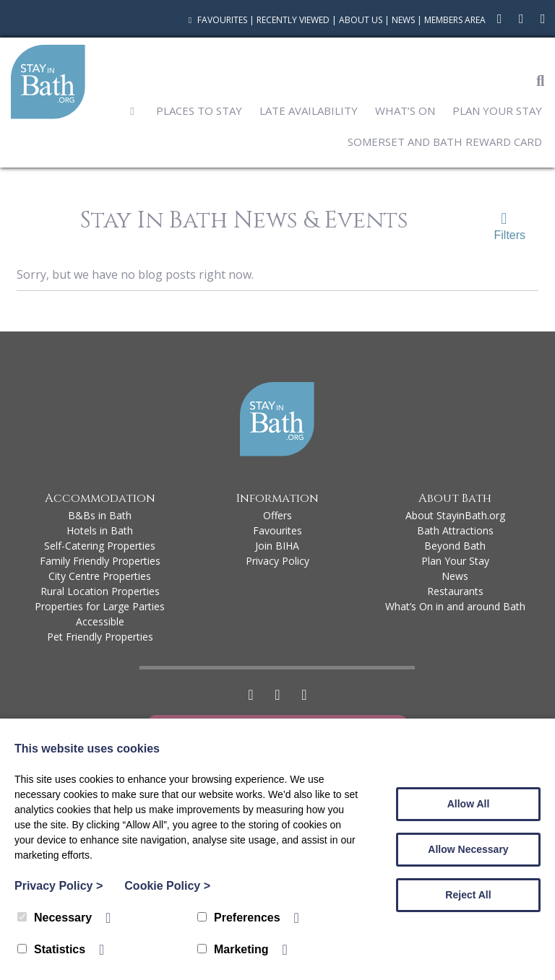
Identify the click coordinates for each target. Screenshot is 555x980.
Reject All (468, 895)
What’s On (405, 110)
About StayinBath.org (455, 515)
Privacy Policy (277, 561)
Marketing (233, 949)
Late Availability (309, 110)
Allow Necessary (468, 849)
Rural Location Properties (100, 591)
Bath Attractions (455, 530)
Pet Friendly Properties (100, 637)
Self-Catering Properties (100, 546)
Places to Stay (199, 110)
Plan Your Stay (497, 110)
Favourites (216, 20)
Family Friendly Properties (100, 561)
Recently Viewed (293, 20)
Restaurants (455, 591)
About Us (361, 20)
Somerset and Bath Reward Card (445, 142)
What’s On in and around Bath (455, 606)
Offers (277, 515)
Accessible (100, 621)
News (403, 20)
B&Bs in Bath (100, 515)
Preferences (239, 918)
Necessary (55, 918)
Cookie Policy (167, 886)
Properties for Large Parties (100, 606)
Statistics (51, 949)
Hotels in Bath (100, 530)
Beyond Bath (455, 546)
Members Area (455, 20)
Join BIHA (277, 546)
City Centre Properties (100, 576)
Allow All (469, 804)
